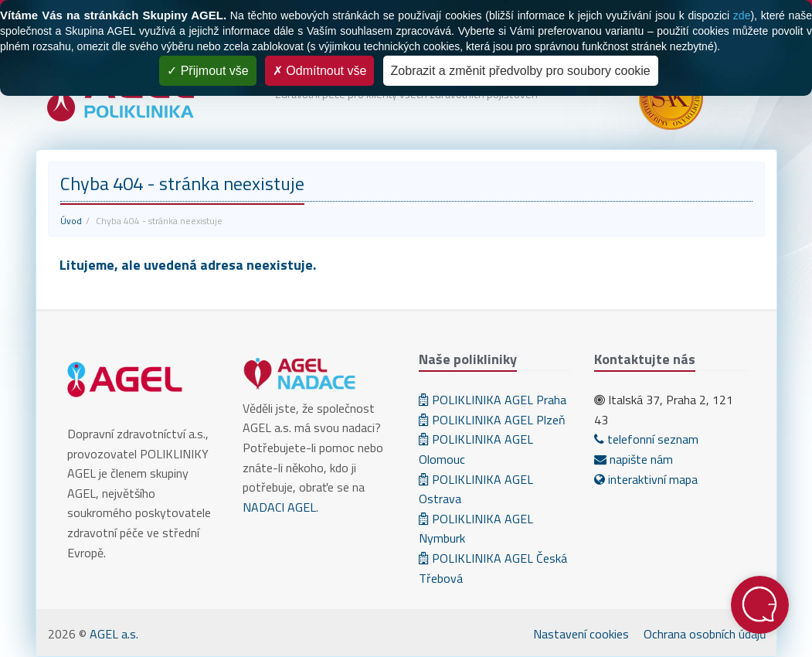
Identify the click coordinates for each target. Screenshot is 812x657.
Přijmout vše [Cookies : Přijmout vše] (207, 71)
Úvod (71, 221)
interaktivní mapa (646, 479)
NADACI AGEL (279, 507)
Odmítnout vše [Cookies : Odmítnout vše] (320, 71)
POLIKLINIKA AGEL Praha (493, 400)
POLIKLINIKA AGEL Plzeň (492, 420)
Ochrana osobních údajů (705, 634)
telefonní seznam (646, 439)
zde (742, 15)
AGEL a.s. (114, 634)
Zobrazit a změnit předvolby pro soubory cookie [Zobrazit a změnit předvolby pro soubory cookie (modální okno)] (521, 71)
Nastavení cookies (581, 634)
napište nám (634, 459)
